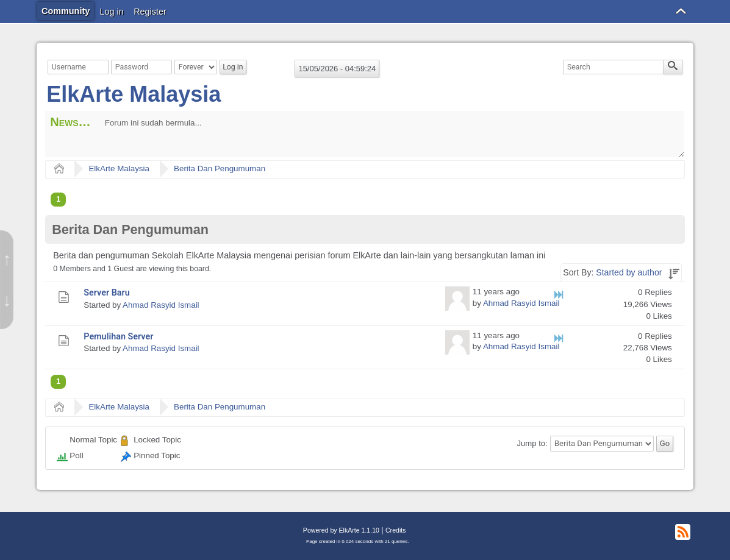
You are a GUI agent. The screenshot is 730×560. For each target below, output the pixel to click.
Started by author (629, 272)
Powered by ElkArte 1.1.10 (341, 530)
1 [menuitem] (58, 199)
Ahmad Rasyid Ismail (161, 305)
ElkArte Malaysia (134, 94)
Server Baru (107, 293)
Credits (395, 530)
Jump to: (532, 443)
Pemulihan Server (118, 337)
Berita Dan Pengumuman (220, 168)
